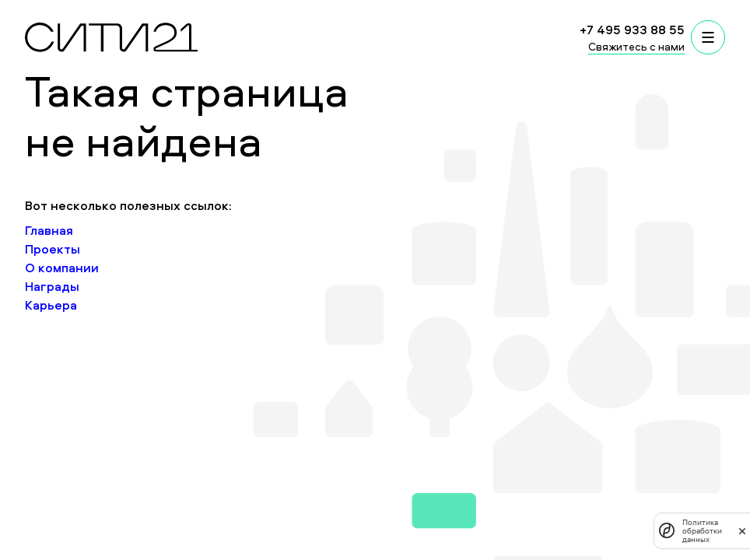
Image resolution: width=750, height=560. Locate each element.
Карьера (51, 305)
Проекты (53, 249)
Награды (52, 286)
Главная (49, 230)
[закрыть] (742, 530)
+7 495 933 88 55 (632, 30)
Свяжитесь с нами (636, 46)
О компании (62, 268)
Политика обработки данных (702, 531)
